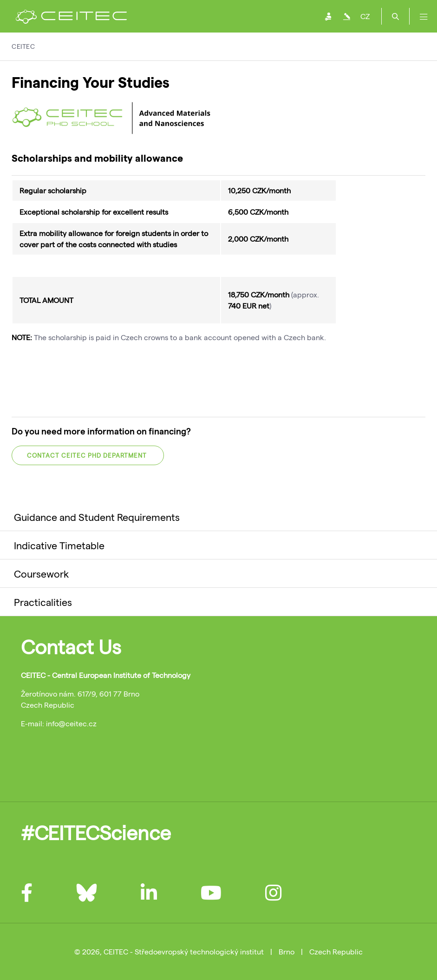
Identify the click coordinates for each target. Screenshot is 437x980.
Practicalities (43, 602)
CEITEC (23, 46)
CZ (365, 16)
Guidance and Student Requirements (97, 517)
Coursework (41, 573)
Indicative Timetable (59, 545)
